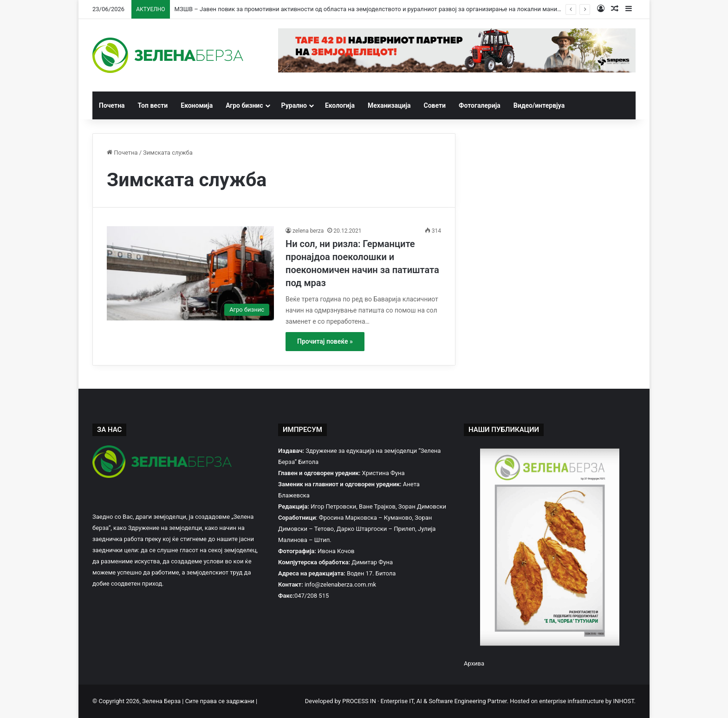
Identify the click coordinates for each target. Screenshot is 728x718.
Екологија (340, 105)
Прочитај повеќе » (325, 341)
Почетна (112, 105)
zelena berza (308, 231)
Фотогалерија (480, 105)
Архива (474, 663)
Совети (435, 105)
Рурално (294, 105)
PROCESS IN (360, 701)
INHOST (623, 701)
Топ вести (153, 105)
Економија (197, 105)
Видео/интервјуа (539, 105)
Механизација (389, 105)
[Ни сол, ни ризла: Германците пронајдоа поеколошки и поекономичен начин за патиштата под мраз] (190, 273)
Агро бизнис (244, 105)
